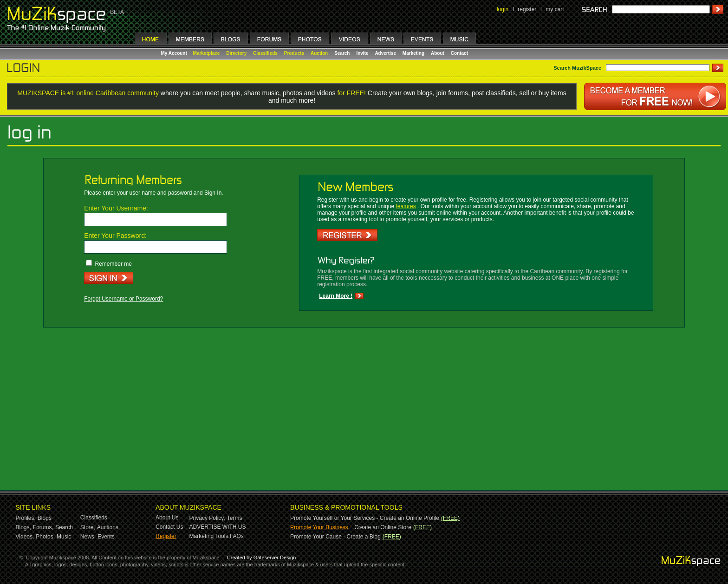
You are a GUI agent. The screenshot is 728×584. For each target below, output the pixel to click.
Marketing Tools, (210, 536)
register (527, 9)
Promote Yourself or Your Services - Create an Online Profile (365, 518)
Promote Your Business (319, 527)
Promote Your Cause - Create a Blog (335, 537)
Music (64, 537)
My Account (175, 53)
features (406, 206)
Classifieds (265, 53)
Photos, (45, 537)
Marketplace (207, 53)
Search (342, 53)
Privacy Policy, (207, 518)
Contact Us (169, 527)
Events (106, 537)
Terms (235, 518)
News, (88, 537)
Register (166, 536)
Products (294, 53)
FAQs (237, 536)
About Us (167, 518)
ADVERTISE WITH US (218, 527)
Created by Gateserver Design (262, 558)
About (438, 53)
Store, (88, 527)
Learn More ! (336, 296)
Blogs (45, 518)
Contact (459, 53)
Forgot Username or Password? (123, 299)
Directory (236, 53)
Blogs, (23, 527)
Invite (362, 53)
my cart (555, 9)
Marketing (413, 53)
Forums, (43, 527)
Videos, (25, 537)
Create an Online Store (383, 527)
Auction (319, 53)
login (503, 9)
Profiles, (26, 518)
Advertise (385, 53)
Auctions (108, 527)
